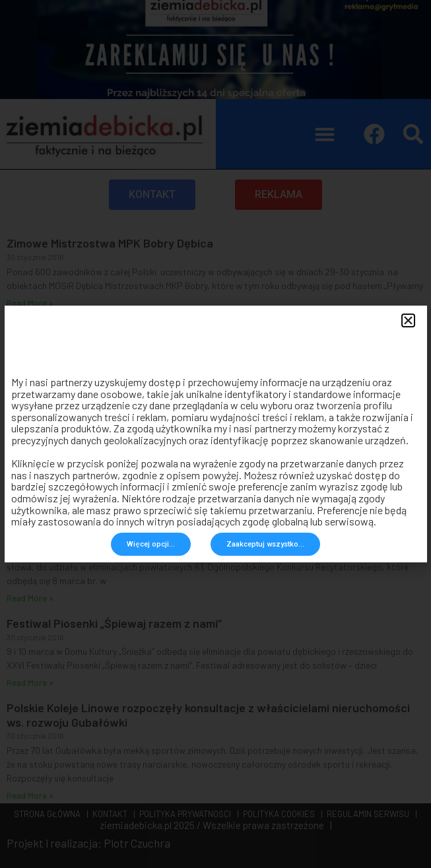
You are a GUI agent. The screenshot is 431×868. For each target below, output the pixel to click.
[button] (325, 134)
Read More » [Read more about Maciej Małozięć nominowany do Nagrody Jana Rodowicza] (30, 500)
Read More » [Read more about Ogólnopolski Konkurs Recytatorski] (30, 598)
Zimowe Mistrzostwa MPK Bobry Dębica (110, 243)
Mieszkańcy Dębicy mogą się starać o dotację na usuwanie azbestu (183, 328)
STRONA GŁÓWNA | (51, 814)
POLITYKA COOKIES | (281, 814)
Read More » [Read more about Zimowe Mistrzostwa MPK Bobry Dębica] (30, 303)
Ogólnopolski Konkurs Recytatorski (98, 525)
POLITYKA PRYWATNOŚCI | (187, 814)
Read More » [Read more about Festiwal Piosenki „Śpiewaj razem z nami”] (30, 683)
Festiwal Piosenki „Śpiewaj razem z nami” (114, 623)
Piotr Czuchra (137, 843)
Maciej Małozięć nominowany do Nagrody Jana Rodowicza (159, 426)
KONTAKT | (112, 814)
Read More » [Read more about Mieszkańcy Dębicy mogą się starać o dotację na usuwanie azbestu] (30, 401)
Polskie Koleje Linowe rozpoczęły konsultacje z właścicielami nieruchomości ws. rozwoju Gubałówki (208, 715)
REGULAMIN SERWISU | (370, 814)
